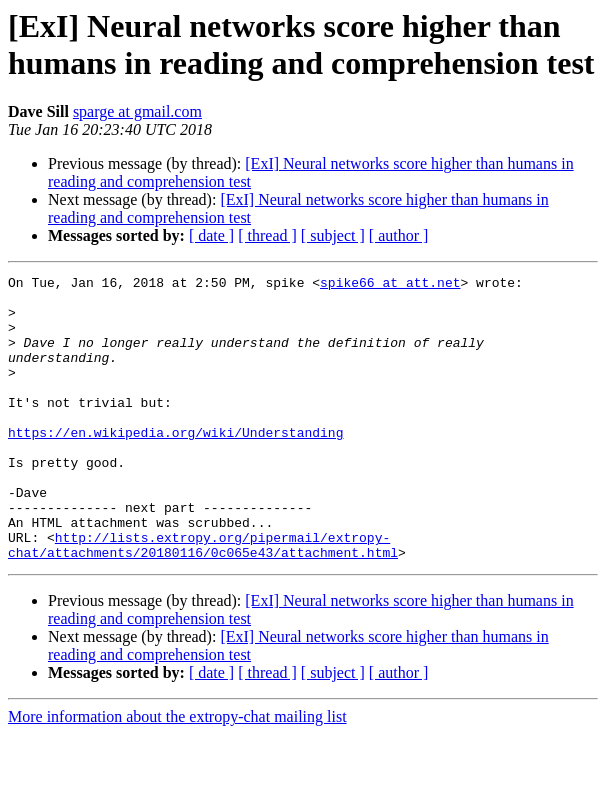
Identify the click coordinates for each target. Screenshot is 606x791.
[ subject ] (333, 235)
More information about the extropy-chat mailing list (177, 773)
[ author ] (399, 235)
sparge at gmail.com (137, 111)
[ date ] (211, 235)
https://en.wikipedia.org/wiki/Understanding (175, 465)
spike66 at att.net (390, 285)
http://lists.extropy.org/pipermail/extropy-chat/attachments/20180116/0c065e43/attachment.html (203, 600)
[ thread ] (267, 235)
